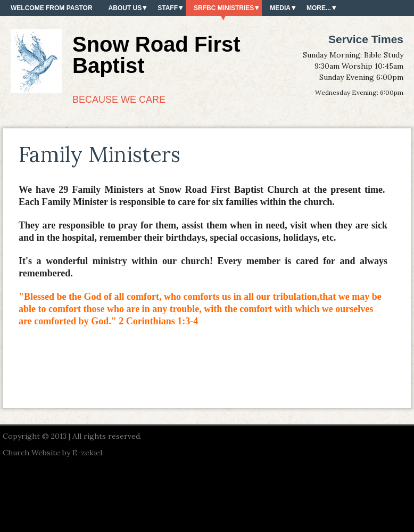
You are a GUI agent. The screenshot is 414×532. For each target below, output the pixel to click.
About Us (125, 8)
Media (280, 8)
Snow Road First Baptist (156, 55)
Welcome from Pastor (52, 8)
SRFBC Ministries (224, 8)
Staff (168, 8)
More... (319, 8)
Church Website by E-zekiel (52, 453)
